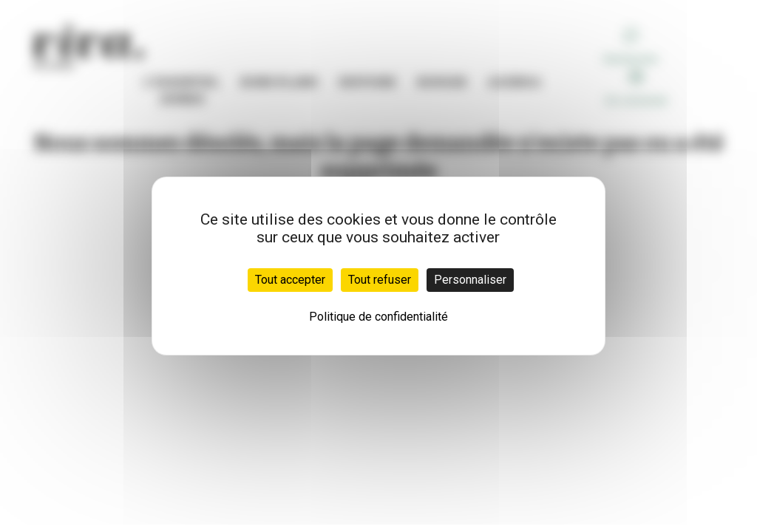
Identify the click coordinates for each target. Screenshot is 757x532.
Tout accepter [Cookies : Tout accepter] (290, 280)
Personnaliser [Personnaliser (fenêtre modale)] (470, 280)
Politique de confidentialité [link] (378, 317)
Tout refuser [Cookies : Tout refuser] (380, 280)
